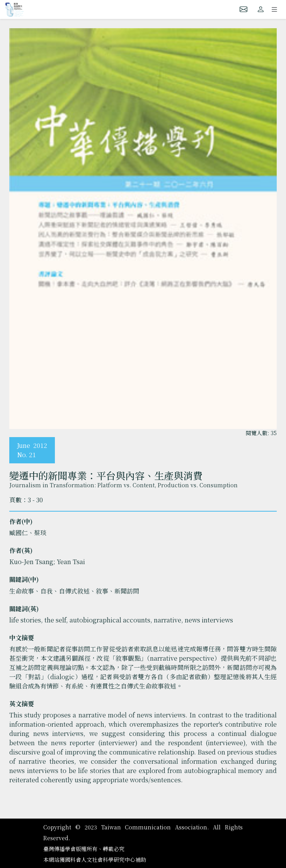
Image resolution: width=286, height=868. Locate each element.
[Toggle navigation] (274, 9)
